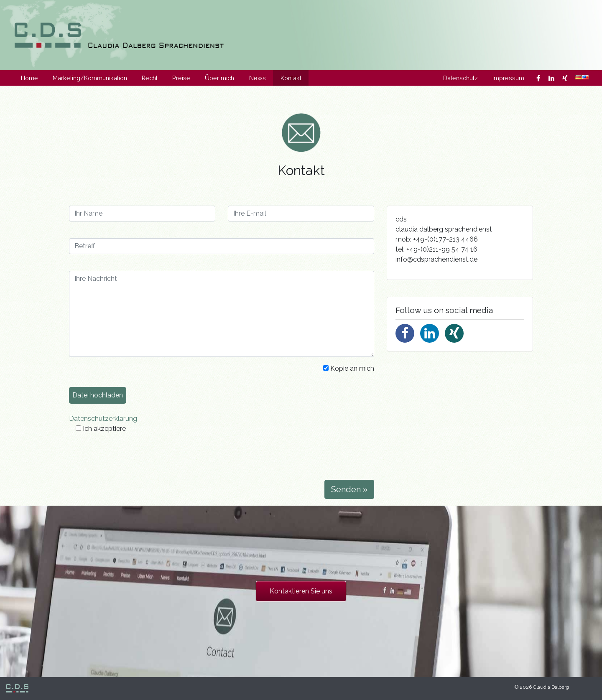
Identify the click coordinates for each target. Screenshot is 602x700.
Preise (181, 78)
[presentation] (133, 457)
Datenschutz (460, 78)
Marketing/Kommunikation (90, 78)
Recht (150, 78)
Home (29, 78)
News (258, 78)
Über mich (219, 78)
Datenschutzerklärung (103, 419)
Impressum (508, 78)
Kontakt (291, 78)
